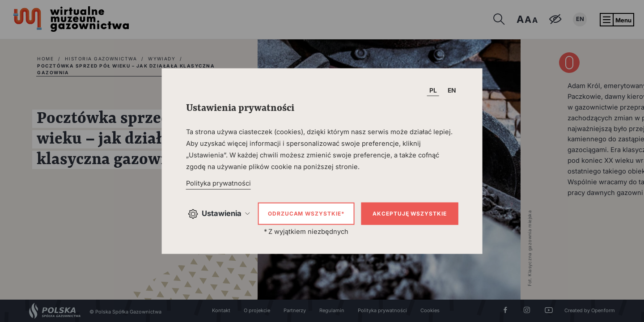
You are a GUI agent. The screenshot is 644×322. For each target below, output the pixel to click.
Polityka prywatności (382, 310)
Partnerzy (295, 310)
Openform (603, 310)
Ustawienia (218, 214)
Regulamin (332, 310)
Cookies (430, 310)
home (45, 59)
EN (580, 19)
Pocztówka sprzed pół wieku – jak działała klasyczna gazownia (126, 69)
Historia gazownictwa (101, 59)
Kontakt (221, 310)
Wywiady (162, 59)
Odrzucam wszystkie (306, 214)
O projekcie (257, 310)
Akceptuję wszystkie (409, 214)
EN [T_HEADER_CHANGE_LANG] (452, 90)
